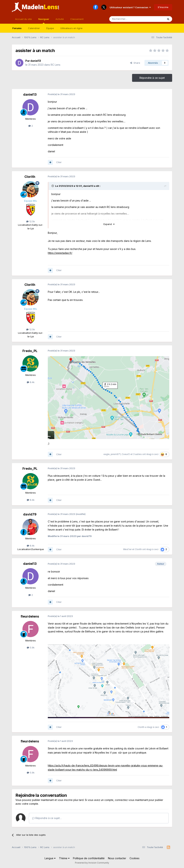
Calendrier (34, 28)
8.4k (31, 382)
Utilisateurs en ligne (71, 28)
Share (135, 63)
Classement (77, 19)
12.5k (31, 221)
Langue (50, 858)
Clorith (30, 177)
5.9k (31, 648)
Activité (60, 19)
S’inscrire (163, 7)
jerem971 (116, 454)
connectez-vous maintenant (131, 800)
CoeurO (126, 454)
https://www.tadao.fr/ (60, 253)
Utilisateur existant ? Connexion (130, 7)
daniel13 (36, 61)
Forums (17, 28)
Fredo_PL (30, 351)
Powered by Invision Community (92, 863)
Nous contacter (117, 858)
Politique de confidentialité (89, 858)
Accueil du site (23, 19)
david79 (30, 514)
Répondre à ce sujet (152, 78)
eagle (107, 454)
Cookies (134, 858)
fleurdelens (30, 616)
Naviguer (44, 21)
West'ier (127, 549)
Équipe (50, 28)
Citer (59, 162)
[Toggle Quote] (53, 186)
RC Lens (56, 65)
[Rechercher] (129, 19)
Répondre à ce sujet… (47, 818)
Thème (64, 858)
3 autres (137, 454)
